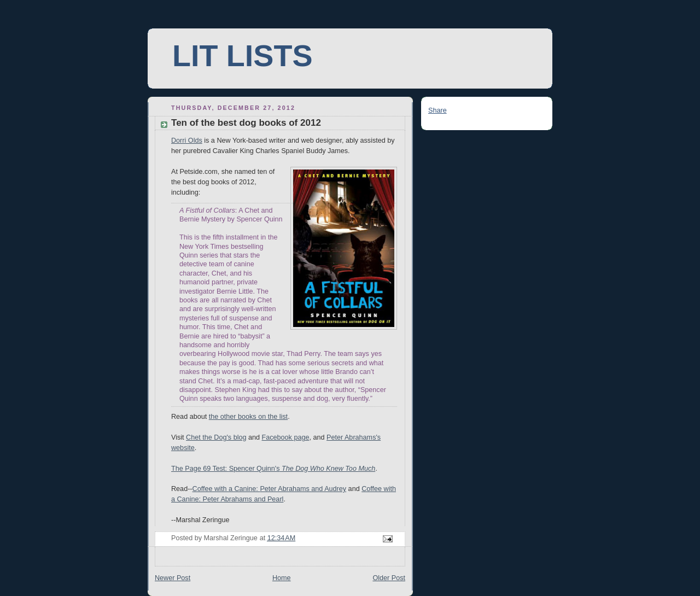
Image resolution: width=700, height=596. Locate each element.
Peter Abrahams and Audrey (303, 489)
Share (437, 110)
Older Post (389, 578)
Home (282, 578)
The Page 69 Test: (199, 469)
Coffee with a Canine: (226, 489)
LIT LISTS (242, 56)
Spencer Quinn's (255, 469)
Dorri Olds (187, 141)
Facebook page (286, 437)
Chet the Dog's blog (216, 437)
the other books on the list (248, 417)
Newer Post (173, 578)
